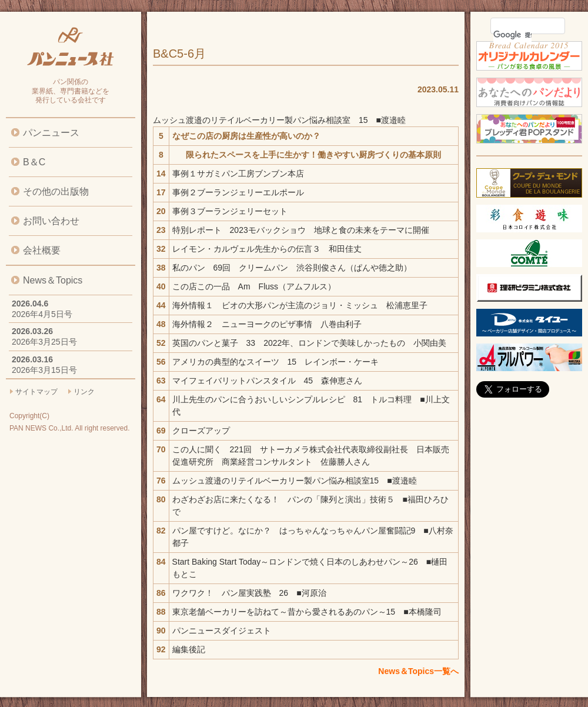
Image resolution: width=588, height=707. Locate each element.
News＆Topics (53, 280)
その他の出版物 (56, 191)
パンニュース (51, 133)
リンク (84, 392)
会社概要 (42, 250)
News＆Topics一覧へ (418, 671)
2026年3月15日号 (44, 370)
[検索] (512, 35)
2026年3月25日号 (44, 342)
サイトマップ (36, 392)
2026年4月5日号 (42, 314)
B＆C (34, 162)
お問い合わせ (51, 221)
